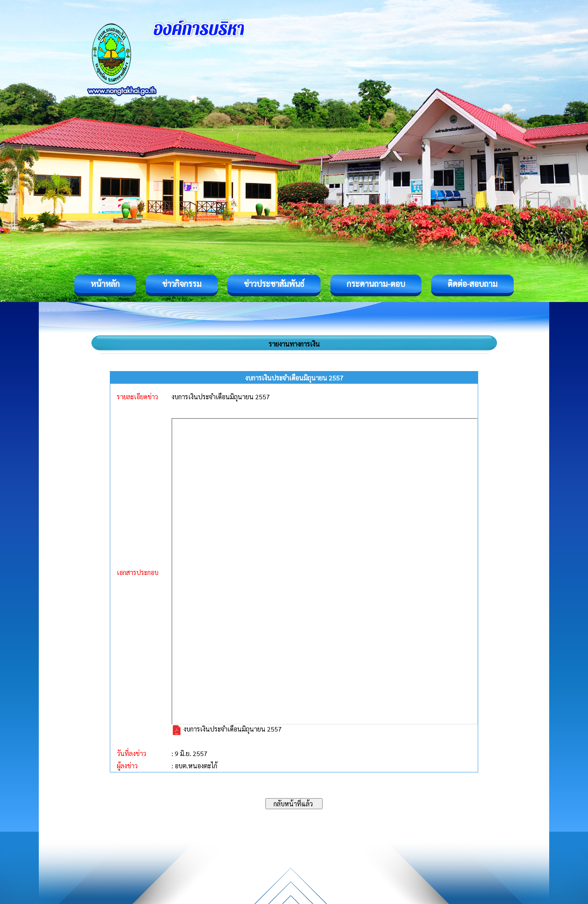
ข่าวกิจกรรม (182, 284)
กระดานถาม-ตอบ (376, 284)
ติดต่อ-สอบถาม (472, 284)
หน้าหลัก (105, 284)
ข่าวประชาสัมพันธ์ (274, 284)
